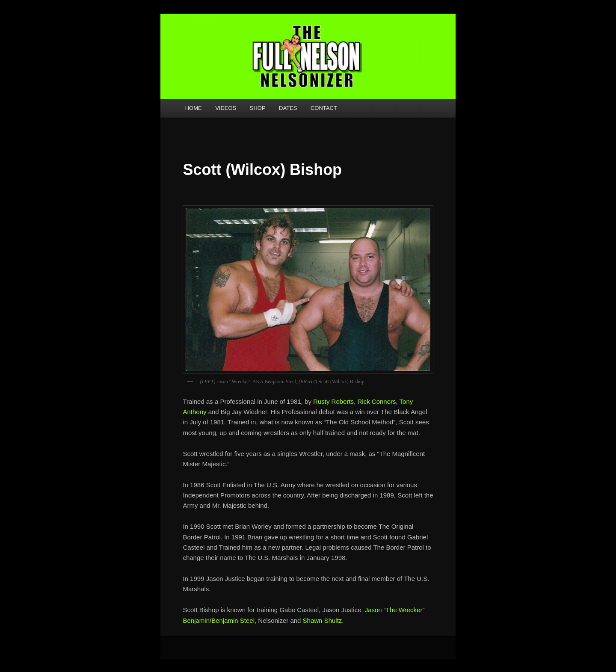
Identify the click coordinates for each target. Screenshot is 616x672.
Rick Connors (376, 401)
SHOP (258, 108)
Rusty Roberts (333, 401)
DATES (288, 108)
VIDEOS (226, 108)
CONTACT (324, 108)
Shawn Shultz (323, 620)
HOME (194, 108)
